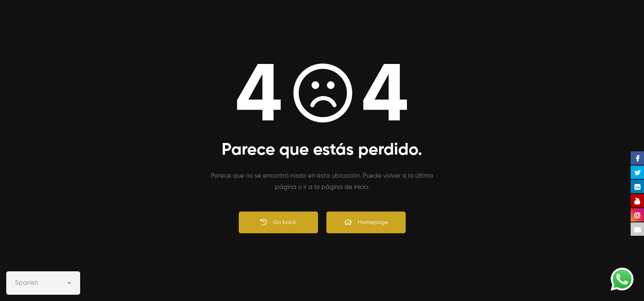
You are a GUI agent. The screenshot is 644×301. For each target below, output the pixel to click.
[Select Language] (43, 283)
